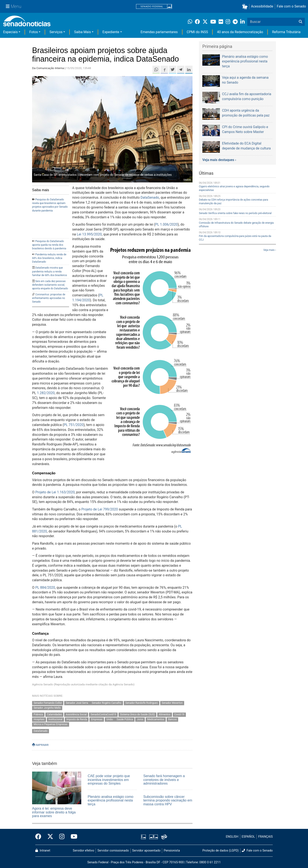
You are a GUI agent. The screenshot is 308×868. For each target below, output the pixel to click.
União (110, 719)
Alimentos (164, 715)
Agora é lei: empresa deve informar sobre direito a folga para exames (54, 812)
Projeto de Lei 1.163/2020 (55, 492)
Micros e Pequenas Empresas (50, 724)
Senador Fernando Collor (48, 703)
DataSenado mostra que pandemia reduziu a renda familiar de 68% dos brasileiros (50, 271)
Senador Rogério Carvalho (107, 703)
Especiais (10, 32)
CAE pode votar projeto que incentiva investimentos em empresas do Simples (109, 780)
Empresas (97, 719)
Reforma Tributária (286, 32)
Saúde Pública (125, 719)
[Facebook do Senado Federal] (40, 837)
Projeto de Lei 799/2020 (100, 509)
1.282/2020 (46, 393)
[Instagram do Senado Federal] (62, 837)
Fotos (34, 32)
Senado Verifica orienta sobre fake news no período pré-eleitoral (235, 213)
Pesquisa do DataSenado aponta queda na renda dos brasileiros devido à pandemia (49, 245)
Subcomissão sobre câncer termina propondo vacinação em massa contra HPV (168, 800)
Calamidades (54, 715)
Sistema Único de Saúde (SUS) (137, 715)
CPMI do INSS (197, 32)
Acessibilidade (262, 6)
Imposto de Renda (77, 719)
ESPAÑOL (248, 837)
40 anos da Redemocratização (240, 32)
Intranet (43, 851)
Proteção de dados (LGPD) (221, 851)
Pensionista (172, 851)
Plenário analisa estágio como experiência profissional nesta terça (110, 800)
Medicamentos (156, 719)
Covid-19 (179, 715)
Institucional (55, 719)
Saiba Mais (82, 32)
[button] (246, 7)
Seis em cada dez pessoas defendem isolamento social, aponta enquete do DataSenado (50, 285)
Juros (140, 719)
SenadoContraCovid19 (103, 715)
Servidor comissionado (113, 851)
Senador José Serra (77, 703)
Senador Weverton (172, 703)
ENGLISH (232, 837)
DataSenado (150, 197)
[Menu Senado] (13, 6)
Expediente (111, 32)
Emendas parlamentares (159, 32)
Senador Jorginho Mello (47, 708)
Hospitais (39, 719)
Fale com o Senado (291, 6)
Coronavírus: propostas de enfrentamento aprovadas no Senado (49, 298)
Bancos (172, 719)
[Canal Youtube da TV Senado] (73, 837)
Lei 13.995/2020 (89, 234)
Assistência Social (76, 715)
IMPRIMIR (40, 745)
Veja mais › (270, 250)
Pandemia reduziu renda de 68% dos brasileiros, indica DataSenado (49, 258)
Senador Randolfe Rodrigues (142, 703)
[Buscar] (301, 22)
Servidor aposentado (146, 851)
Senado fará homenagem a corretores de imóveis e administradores (164, 780)
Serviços (56, 32)
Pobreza (38, 715)
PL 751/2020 (74, 425)
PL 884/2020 (45, 588)
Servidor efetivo (83, 851)
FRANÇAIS (265, 837)
